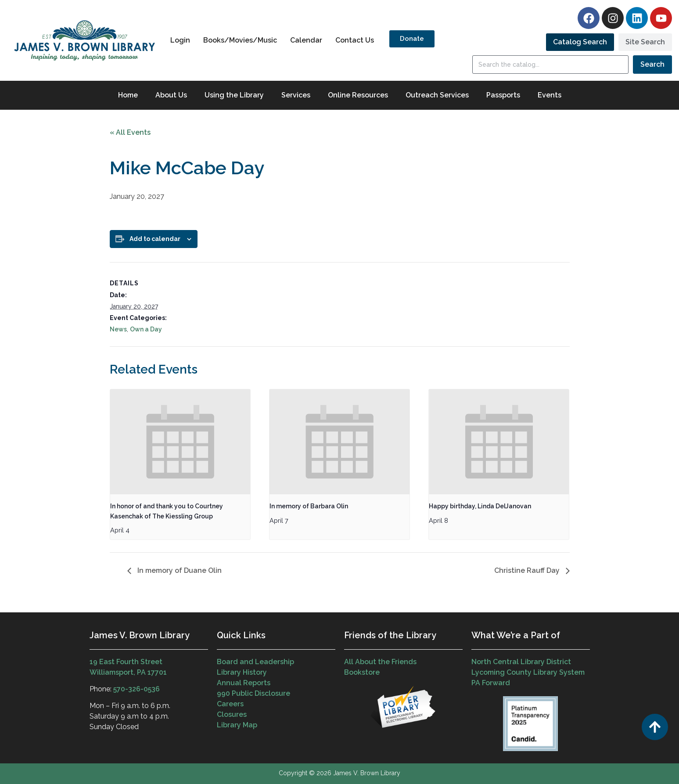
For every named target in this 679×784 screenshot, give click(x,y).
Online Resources (358, 95)
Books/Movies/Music (240, 40)
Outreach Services (437, 95)
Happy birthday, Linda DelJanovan (480, 506)
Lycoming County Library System (528, 672)
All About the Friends (380, 662)
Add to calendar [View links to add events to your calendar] (155, 239)
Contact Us (355, 40)
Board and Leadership (255, 662)
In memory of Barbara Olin (309, 506)
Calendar (306, 40)
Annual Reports (244, 683)
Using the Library (234, 95)
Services (296, 95)
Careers (230, 704)
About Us (171, 95)
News (118, 329)
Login (180, 40)
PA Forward (491, 683)
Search (652, 64)
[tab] (580, 42)
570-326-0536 (137, 689)
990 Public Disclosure (253, 693)
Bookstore (362, 672)
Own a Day (146, 329)
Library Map (237, 725)
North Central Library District (521, 662)
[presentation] (180, 442)
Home (128, 95)
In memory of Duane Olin (179, 570)
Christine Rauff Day (528, 570)
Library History (242, 672)
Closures (232, 714)
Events (550, 95)
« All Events (130, 132)
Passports (503, 95)
